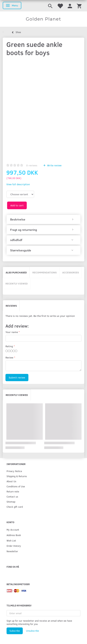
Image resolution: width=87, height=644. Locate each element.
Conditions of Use (16, 486)
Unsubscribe (32, 631)
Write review (54, 165)
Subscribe (15, 631)
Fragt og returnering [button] (24, 230)
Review (9, 357)
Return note (13, 491)
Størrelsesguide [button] (21, 250)
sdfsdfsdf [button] (16, 240)
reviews (32, 165)
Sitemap (11, 502)
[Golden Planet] (43, 19)
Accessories (71, 272)
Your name (12, 332)
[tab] (43, 219)
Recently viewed (17, 283)
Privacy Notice (14, 471)
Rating (9, 346)
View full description (18, 184)
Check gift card (15, 507)
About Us (11, 481)
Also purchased (16, 272)
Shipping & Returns (17, 476)
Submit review (17, 377)
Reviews (11, 306)
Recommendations (45, 272)
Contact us (12, 496)
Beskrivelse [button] (18, 219)
